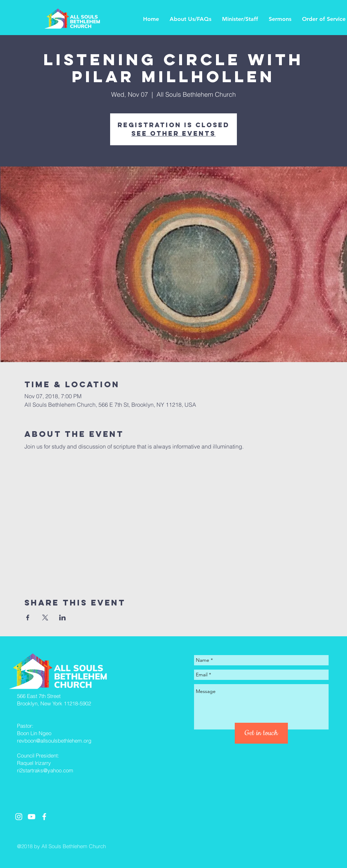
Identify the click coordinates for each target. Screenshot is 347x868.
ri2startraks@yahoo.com (45, 770)
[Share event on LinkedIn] (62, 618)
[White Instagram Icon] (19, 817)
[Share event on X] (45, 618)
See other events (173, 133)
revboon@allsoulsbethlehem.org (54, 741)
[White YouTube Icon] (32, 817)
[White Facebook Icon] (44, 817)
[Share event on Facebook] (28, 618)
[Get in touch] (261, 733)
